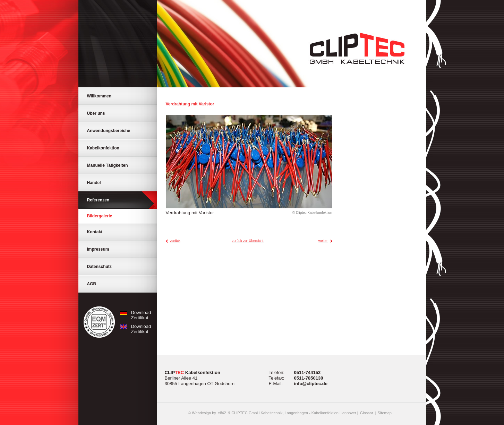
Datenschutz (99, 267)
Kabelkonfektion (103, 148)
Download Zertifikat (134, 315)
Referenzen (98, 200)
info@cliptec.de (311, 384)
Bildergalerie (100, 216)
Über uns (96, 113)
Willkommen (99, 96)
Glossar (367, 413)
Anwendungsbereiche (109, 131)
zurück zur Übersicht (247, 241)
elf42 (222, 413)
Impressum (98, 249)
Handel (94, 183)
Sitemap (385, 413)
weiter (323, 241)
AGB (92, 284)
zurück (175, 241)
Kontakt (95, 232)
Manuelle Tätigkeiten (108, 165)
